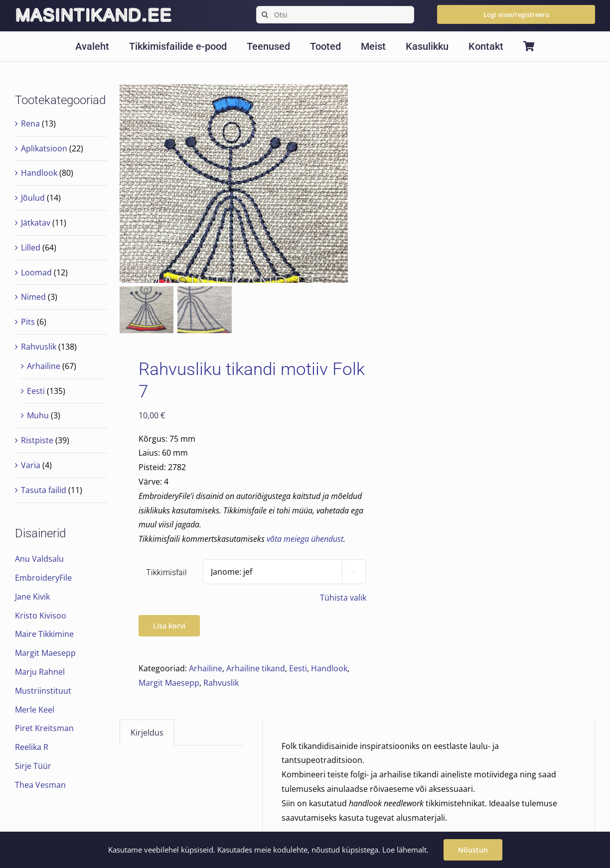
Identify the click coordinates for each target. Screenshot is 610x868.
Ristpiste (37, 440)
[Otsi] (335, 15)
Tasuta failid (44, 490)
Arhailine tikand (256, 669)
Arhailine (206, 669)
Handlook (329, 669)
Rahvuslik (221, 683)
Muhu (38, 415)
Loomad (36, 272)
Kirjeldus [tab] (147, 734)
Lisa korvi (169, 626)
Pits (28, 322)
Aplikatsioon (44, 148)
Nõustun (473, 850)
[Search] (265, 15)
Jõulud (33, 198)
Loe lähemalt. (405, 850)
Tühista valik (343, 598)
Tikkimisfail (166, 573)
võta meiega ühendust (305, 539)
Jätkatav (36, 223)
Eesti (298, 669)
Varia (31, 465)
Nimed (33, 297)
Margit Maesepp (169, 683)
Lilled (31, 248)
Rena (30, 124)
